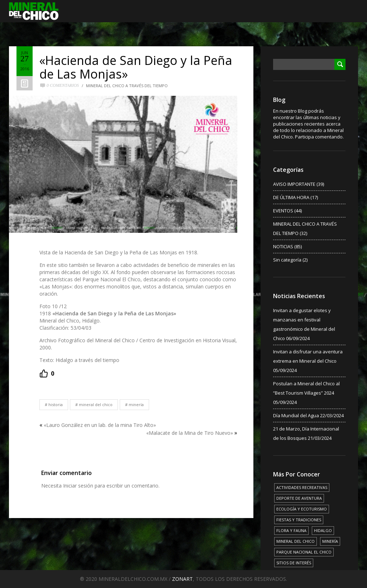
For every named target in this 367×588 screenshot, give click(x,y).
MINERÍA (136, 404)
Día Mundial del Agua (296, 415)
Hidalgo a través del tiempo (87, 360)
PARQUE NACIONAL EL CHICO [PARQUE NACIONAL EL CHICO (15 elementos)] (304, 552)
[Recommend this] (47, 373)
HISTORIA (56, 404)
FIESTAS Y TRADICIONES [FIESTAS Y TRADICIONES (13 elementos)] (299, 520)
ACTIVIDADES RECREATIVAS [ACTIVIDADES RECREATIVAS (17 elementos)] (302, 487)
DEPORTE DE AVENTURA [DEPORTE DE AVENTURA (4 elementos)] (299, 498)
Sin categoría (287, 260)
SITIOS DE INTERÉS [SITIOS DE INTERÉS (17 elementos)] (294, 563)
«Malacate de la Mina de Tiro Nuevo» (190, 433)
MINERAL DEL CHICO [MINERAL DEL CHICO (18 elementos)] (295, 541)
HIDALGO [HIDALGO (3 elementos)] (323, 530)
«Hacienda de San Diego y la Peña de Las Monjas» (136, 67)
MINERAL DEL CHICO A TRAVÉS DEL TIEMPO (127, 86)
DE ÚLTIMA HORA (291, 197)
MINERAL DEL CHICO (96, 404)
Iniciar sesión (78, 486)
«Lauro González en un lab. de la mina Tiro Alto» (100, 425)
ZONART (182, 579)
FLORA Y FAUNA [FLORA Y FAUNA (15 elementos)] (291, 530)
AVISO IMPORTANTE (294, 184)
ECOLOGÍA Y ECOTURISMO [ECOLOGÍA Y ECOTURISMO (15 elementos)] (302, 509)
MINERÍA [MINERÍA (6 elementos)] (330, 541)
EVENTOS (283, 211)
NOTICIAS (283, 246)
